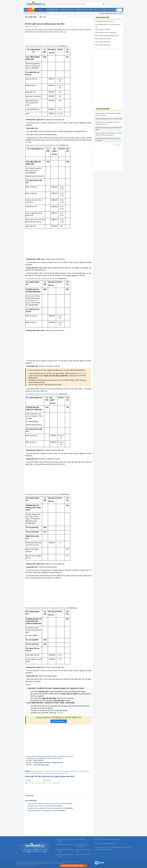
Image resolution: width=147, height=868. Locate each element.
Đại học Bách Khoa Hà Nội (103, 39)
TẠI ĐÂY (60, 713)
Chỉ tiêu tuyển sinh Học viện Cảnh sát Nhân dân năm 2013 (42, 145)
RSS (121, 13)
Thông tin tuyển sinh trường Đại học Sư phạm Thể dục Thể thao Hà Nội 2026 (109, 134)
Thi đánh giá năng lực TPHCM (104, 21)
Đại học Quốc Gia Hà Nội (103, 45)
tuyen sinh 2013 (80, 771)
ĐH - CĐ (40, 13)
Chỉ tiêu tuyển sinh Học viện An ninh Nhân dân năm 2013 (42, 46)
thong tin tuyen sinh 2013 (38, 771)
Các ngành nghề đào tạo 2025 (83, 850)
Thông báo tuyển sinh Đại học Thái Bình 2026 (41, 806)
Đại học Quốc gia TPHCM (103, 42)
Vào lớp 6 (27, 13)
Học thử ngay (82, 373)
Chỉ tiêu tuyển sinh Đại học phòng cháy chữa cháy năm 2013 (43, 494)
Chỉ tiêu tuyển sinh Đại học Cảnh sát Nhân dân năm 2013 (42, 394)
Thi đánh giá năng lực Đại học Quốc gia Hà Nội (108, 26)
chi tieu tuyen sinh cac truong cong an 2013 (56, 773)
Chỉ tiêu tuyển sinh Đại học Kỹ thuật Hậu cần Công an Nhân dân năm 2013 (47, 608)
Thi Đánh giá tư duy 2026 (103, 29)
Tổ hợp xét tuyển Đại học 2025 (65, 856)
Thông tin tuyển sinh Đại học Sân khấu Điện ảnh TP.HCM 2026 (46, 804)
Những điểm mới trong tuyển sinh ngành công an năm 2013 (45, 758)
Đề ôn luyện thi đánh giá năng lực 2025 (107, 36)
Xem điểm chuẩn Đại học (65, 844)
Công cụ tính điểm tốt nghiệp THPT (83, 845)
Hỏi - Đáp (45, 13)
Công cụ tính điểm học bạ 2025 (66, 850)
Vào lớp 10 (33, 13)
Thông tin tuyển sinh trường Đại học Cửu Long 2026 (107, 139)
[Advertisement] (59, 40)
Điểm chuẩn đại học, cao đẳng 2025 (106, 33)
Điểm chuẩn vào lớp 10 (83, 855)
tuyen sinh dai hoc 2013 (53, 771)
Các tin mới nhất (31, 801)
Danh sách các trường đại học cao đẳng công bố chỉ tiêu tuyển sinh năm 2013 (50, 756)
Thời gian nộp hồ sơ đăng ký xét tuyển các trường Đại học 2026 (46, 808)
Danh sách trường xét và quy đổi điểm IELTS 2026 (42, 811)
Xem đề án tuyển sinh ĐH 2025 (66, 840)
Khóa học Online (81, 839)
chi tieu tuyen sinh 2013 (68, 771)
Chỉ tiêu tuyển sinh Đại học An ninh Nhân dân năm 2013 (41, 278)
